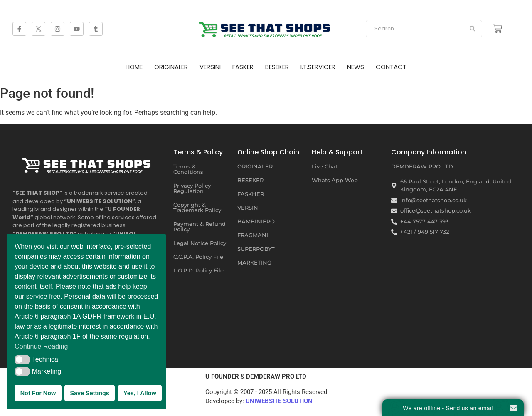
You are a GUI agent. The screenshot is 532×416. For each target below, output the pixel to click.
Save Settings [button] (89, 393)
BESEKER (277, 67)
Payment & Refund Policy (199, 227)
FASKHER (251, 194)
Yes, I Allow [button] (140, 393)
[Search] (415, 29)
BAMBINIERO (256, 221)
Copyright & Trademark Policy (197, 207)
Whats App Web (335, 180)
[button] (22, 359)
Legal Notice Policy (200, 243)
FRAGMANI (253, 235)
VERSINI (210, 67)
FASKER (243, 67)
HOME (134, 67)
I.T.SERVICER (318, 67)
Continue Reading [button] (41, 346)
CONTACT (391, 67)
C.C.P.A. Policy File (198, 257)
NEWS (356, 67)
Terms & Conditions (188, 169)
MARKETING (254, 262)
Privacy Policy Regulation (192, 188)
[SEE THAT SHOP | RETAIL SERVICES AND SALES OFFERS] (266, 27)
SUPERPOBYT (256, 249)
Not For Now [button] (38, 393)
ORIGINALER (171, 67)
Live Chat (325, 166)
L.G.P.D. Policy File (198, 270)
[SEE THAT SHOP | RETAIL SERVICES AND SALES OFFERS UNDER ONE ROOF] (88, 163)
